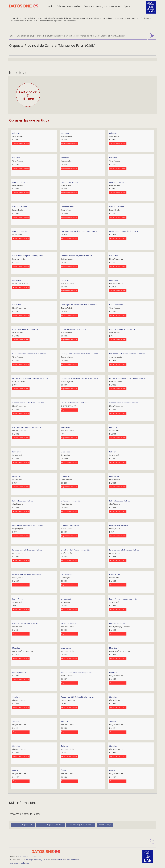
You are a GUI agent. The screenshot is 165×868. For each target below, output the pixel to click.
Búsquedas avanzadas (68, 6)
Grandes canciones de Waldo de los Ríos (28, 403)
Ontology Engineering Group (37, 860)
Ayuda (127, 6)
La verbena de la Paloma (70, 525)
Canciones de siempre (21, 182)
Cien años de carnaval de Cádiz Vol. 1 (124, 231)
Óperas (15, 770)
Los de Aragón (66, 574)
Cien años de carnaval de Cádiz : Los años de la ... (80, 231)
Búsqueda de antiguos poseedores (102, 6)
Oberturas (113, 672)
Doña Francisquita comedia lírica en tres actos (30, 354)
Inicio (50, 6)
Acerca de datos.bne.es (20, 863)
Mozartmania (17, 648)
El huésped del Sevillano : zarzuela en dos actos (79, 354)
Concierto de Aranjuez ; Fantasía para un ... (29, 256)
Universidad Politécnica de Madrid (66, 860)
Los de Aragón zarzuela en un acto (26, 623)
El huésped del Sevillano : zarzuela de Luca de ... (31, 378)
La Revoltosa (66, 476)
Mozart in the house (69, 623)
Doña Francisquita (116, 305)
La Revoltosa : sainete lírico (23, 501)
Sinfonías (113, 697)
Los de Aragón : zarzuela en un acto (123, 599)
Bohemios (16, 133)
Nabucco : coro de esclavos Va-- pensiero (77, 672)
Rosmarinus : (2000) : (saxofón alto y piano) (77, 697)
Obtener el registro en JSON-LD (50, 825)
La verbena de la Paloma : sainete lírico (27, 550)
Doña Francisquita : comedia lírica (25, 329)
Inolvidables (65, 427)
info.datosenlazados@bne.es (30, 857)
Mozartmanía (66, 648)
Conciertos (114, 256)
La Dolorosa (114, 427)
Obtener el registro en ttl (23, 825)
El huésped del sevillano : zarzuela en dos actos (79, 378)
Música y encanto (19, 672)
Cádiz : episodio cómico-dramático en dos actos (79, 305)
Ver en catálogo (105, 825)
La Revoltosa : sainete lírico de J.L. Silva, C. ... (29, 525)
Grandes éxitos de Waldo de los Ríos (124, 403)
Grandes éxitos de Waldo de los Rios (75, 403)
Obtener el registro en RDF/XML (80, 825)
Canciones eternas (117, 182)
